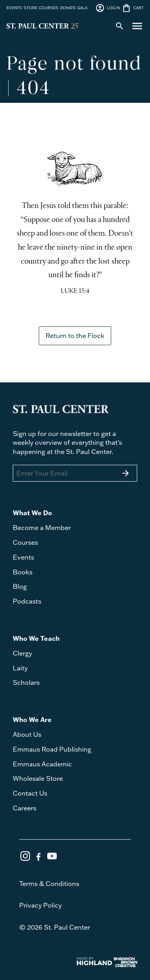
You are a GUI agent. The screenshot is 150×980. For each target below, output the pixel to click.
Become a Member (42, 528)
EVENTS (14, 8)
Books (23, 572)
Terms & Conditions (49, 884)
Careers (25, 808)
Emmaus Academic (42, 764)
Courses (25, 542)
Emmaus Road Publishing (52, 749)
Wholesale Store (38, 778)
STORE (30, 8)
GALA (82, 8)
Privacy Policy (40, 905)
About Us (27, 734)
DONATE (68, 8)
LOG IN (108, 8)
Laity (20, 668)
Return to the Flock (75, 336)
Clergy (22, 653)
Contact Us (30, 793)
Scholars (26, 682)
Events (23, 557)
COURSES (49, 8)
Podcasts (27, 601)
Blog (20, 586)
